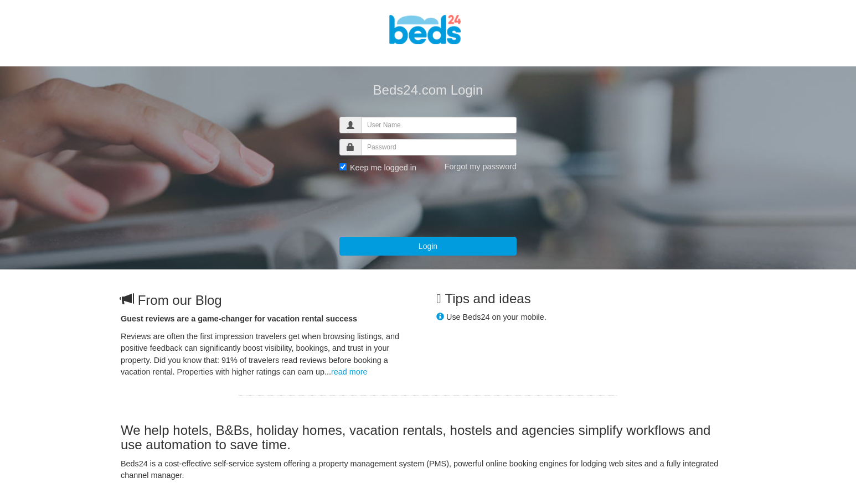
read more (349, 372)
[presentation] (424, 204)
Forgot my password (481, 167)
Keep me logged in (378, 168)
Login (428, 246)
